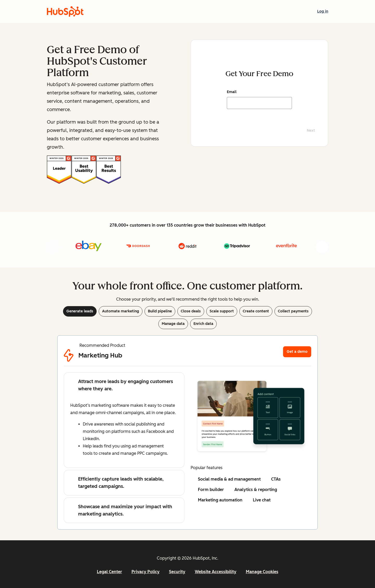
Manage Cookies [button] (262, 572)
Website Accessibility (216, 572)
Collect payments (293, 311)
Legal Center (110, 572)
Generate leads (80, 311)
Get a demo (297, 352)
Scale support (222, 311)
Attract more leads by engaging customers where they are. (122, 385)
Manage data (173, 324)
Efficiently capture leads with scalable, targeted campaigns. (117, 483)
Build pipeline (160, 311)
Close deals (191, 311)
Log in (323, 11)
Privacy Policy (146, 572)
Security (177, 572)
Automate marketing (121, 311)
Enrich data (203, 324)
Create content (256, 311)
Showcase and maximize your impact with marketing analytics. (121, 510)
